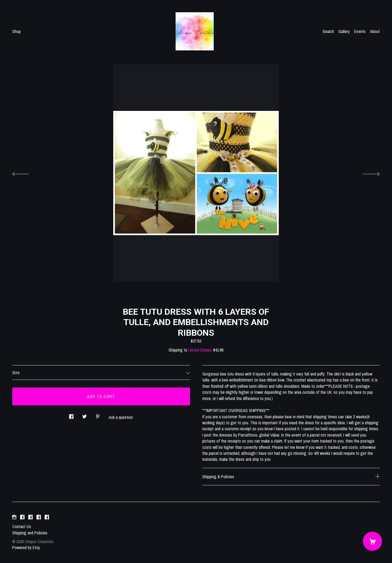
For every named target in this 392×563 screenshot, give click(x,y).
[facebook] (22, 517)
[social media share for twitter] (85, 415)
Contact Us (22, 526)
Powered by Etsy (26, 547)
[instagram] (14, 517)
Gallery (344, 31)
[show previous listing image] (26, 172)
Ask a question (121, 417)
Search (328, 31)
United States (200, 350)
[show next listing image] (366, 172)
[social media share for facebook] (71, 415)
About (375, 31)
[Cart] (372, 541)
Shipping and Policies (30, 533)
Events (360, 31)
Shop (16, 31)
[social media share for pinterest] (98, 415)
